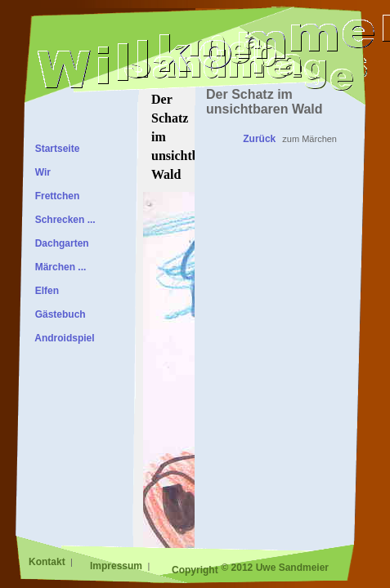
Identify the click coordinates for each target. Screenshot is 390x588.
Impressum (117, 566)
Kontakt (48, 562)
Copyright (195, 570)
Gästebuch (58, 314)
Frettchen (54, 196)
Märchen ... (58, 267)
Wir (40, 172)
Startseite (54, 149)
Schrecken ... (63, 220)
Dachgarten (59, 243)
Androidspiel (62, 338)
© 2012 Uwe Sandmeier (275, 568)
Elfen (44, 291)
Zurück (259, 139)
